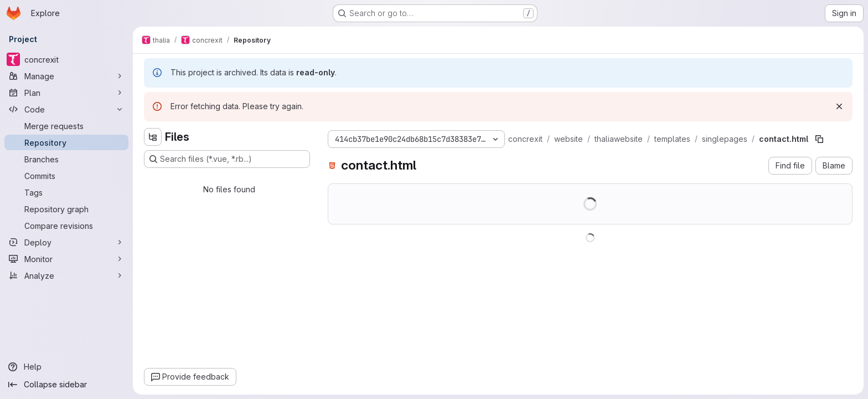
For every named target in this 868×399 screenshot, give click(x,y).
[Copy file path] (819, 139)
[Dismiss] (839, 106)
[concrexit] (66, 59)
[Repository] (66, 142)
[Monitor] (66, 259)
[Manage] (66, 76)
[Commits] (66, 176)
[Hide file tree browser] (153, 137)
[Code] (66, 109)
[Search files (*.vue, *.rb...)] (227, 159)
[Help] (66, 367)
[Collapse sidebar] (66, 385)
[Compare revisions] (66, 226)
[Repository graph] (66, 209)
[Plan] (66, 93)
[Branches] (66, 159)
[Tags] (66, 192)
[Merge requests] (66, 126)
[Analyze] (66, 275)
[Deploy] (66, 242)
